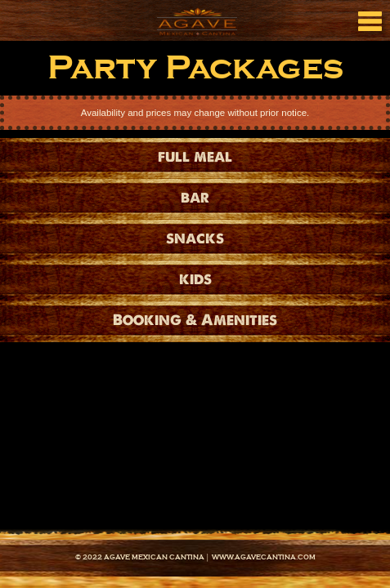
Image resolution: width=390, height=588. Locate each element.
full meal (195, 156)
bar (195, 197)
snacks (195, 238)
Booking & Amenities (195, 320)
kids (195, 279)
